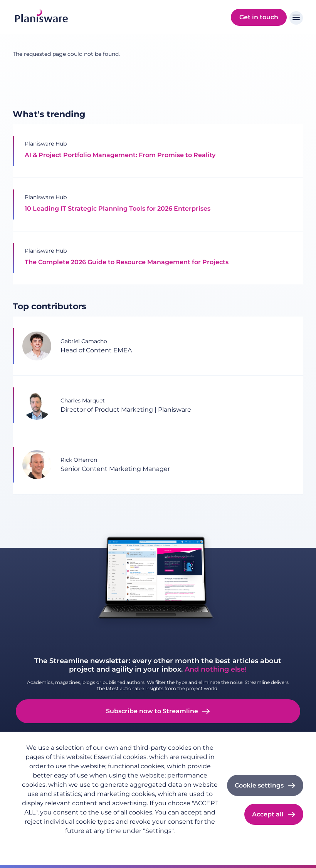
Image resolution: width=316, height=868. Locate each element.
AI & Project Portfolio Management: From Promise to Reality (121, 155)
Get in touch (259, 17)
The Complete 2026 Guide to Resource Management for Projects (127, 262)
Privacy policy (39, 843)
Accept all (268, 814)
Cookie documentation (125, 843)
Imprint (76, 843)
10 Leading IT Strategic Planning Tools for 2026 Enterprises (118, 209)
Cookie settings (259, 785)
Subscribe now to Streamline (152, 711)
